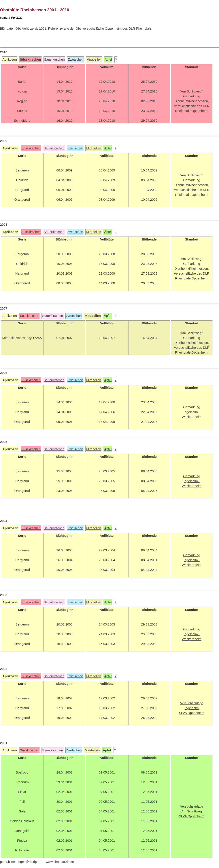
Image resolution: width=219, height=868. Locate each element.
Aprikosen (10, 60)
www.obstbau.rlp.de (60, 862)
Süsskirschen (31, 148)
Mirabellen (94, 60)
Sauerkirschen (55, 60)
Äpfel (108, 60)
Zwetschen (76, 60)
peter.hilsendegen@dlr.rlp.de (21, 862)
